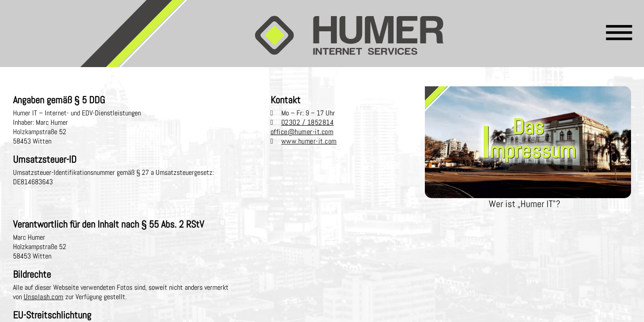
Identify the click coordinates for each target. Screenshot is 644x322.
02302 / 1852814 (308, 122)
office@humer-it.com (302, 132)
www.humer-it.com (309, 141)
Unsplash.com (44, 297)
